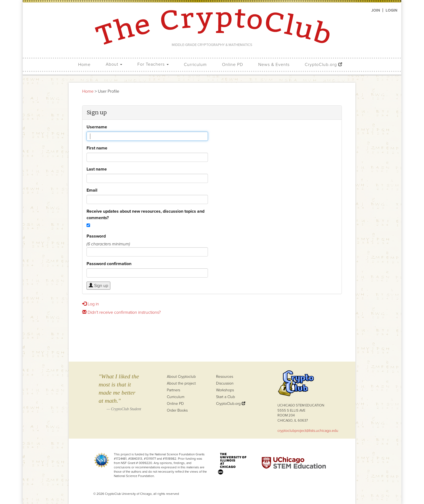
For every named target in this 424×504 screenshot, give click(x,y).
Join (376, 10)
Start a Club (226, 397)
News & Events (274, 65)
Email (92, 190)
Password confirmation (109, 264)
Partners (173, 390)
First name (97, 148)
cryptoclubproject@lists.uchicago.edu (308, 431)
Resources (225, 377)
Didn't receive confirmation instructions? (121, 312)
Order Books (177, 410)
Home (84, 65)
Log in (91, 304)
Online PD (233, 65)
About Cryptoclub (181, 377)
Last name (97, 169)
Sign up (98, 286)
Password (96, 236)
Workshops (225, 390)
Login (391, 10)
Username (97, 127)
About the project (181, 383)
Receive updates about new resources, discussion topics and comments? (145, 214)
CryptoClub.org (324, 65)
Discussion (225, 383)
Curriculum (195, 65)
